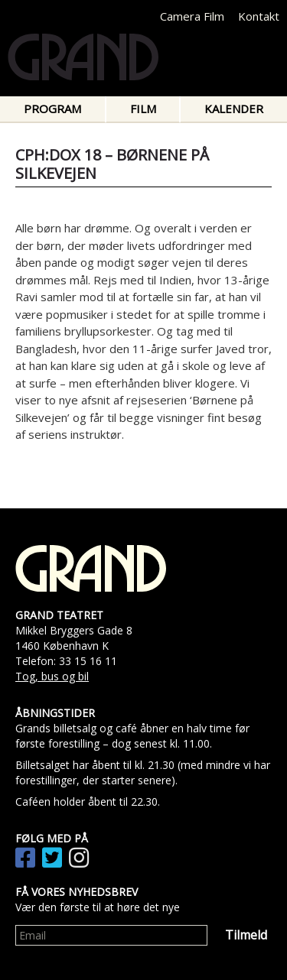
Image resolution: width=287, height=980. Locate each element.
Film (143, 109)
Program (52, 109)
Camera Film (192, 16)
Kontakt (259, 16)
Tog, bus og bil (52, 676)
